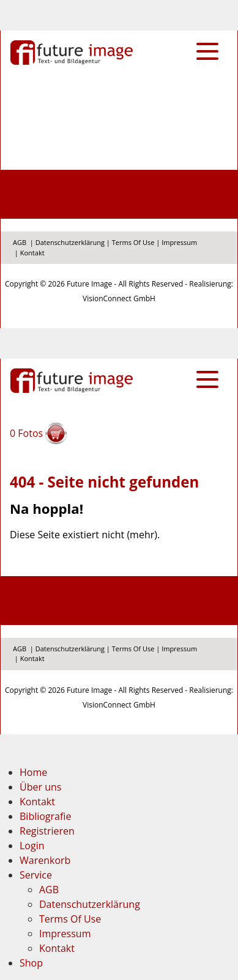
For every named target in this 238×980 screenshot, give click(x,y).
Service (36, 875)
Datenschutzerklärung (70, 242)
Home (33, 772)
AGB (20, 242)
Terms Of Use (133, 242)
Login (32, 846)
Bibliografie (45, 816)
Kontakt (32, 253)
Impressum (179, 242)
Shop (31, 963)
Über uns (40, 787)
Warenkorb (45, 860)
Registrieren (47, 831)
